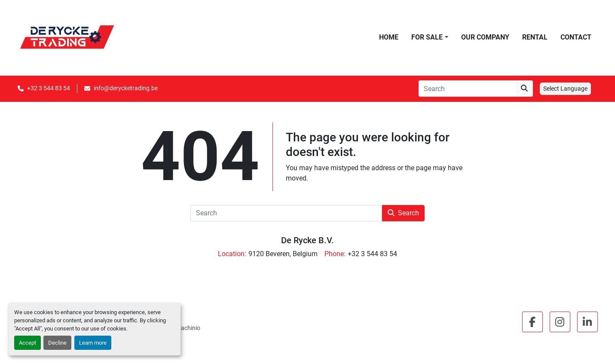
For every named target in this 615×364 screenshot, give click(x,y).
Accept (28, 343)
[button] (430, 37)
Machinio (188, 328)
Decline (57, 343)
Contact (576, 37)
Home (389, 37)
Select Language (565, 89)
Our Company (485, 37)
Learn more (93, 343)
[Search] (467, 89)
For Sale (427, 37)
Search (403, 213)
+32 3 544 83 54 (49, 88)
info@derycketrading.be (126, 88)
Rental (535, 37)
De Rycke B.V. (307, 240)
